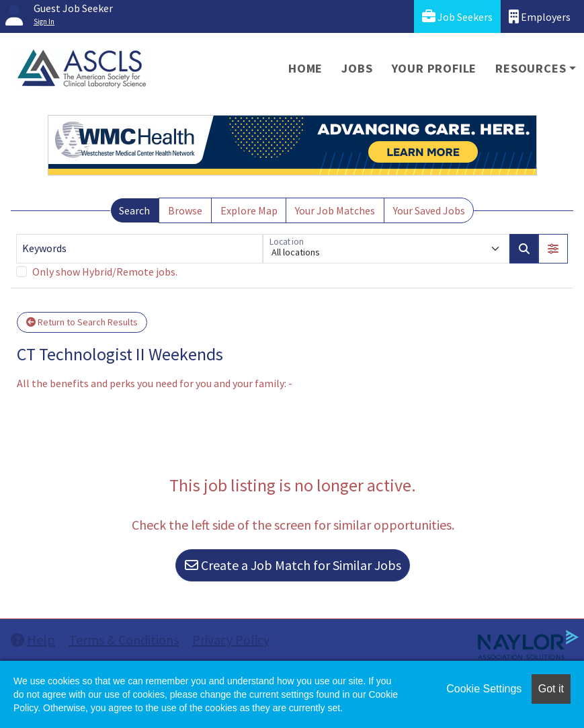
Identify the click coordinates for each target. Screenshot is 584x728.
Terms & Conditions (124, 640)
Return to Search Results (82, 322)
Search (134, 210)
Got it (551, 689)
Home (305, 68)
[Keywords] (139, 249)
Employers (540, 16)
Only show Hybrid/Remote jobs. (105, 272)
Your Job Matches (335, 210)
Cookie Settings (484, 689)
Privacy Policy (231, 640)
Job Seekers (457, 16)
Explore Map (249, 210)
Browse (185, 210)
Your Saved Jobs (429, 210)
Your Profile (434, 68)
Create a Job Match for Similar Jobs (293, 565)
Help (33, 640)
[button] (553, 249)
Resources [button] (531, 68)
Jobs (357, 68)
